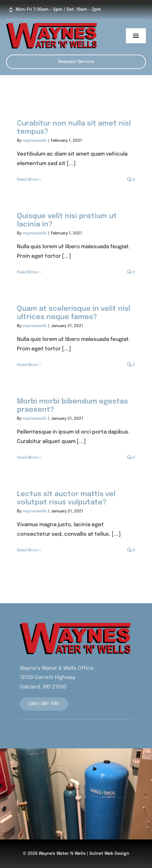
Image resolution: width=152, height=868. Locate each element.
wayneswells (35, 141)
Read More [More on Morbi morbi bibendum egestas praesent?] (27, 458)
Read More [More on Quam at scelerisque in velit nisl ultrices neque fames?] (27, 365)
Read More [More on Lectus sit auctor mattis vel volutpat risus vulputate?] (27, 550)
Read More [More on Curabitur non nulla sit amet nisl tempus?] (27, 180)
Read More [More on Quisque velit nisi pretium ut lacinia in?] (27, 272)
